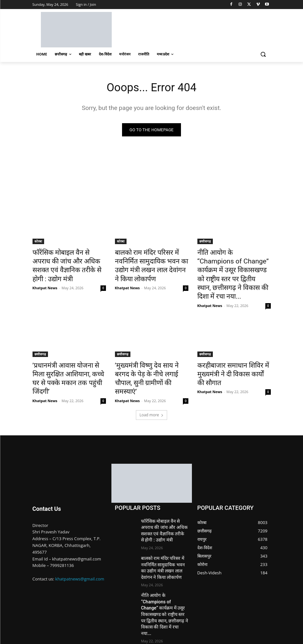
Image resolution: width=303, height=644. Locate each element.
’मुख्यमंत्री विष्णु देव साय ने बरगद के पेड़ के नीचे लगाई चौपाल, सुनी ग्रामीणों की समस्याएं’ (152, 356)
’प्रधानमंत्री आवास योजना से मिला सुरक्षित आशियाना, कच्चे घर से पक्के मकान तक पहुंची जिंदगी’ (68, 356)
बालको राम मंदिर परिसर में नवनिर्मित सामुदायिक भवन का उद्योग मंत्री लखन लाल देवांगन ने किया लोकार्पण (151, 260)
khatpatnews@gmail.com (80, 549)
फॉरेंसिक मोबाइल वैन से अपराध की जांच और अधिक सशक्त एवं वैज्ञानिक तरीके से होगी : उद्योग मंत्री (68, 260)
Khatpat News (45, 276)
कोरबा (38, 243)
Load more (151, 385)
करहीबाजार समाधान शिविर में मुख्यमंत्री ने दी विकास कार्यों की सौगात (227, 356)
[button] (263, 54)
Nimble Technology (79, 631)
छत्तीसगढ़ (205, 243)
